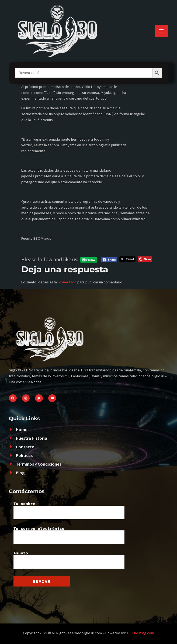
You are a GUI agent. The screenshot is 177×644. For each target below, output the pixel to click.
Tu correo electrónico (69, 535)
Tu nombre (69, 510)
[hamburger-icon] (161, 31)
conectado (68, 282)
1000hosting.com (140, 633)
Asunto (69, 560)
